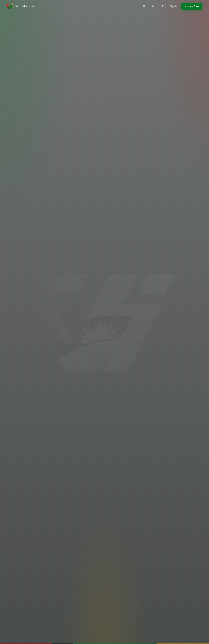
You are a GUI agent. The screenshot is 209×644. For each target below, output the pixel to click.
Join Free (192, 6)
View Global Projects (128, 347)
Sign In (174, 6)
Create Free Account (84, 347)
